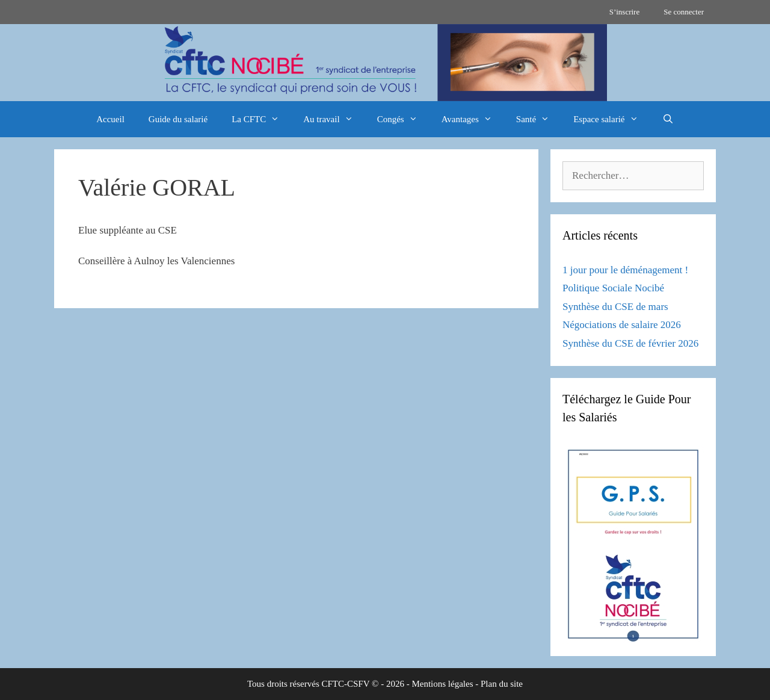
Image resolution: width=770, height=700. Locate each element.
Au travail (334, 119)
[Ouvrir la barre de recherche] (668, 119)
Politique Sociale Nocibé (613, 288)
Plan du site (502, 684)
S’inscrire (625, 12)
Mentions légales (442, 684)
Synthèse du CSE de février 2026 (630, 343)
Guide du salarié (178, 119)
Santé (539, 119)
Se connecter (684, 12)
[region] (385, 63)
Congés (403, 119)
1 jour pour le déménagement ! (625, 270)
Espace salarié (611, 119)
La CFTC (261, 119)
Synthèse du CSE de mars (615, 307)
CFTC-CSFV (346, 684)
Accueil (110, 119)
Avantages (473, 119)
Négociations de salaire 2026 (622, 325)
